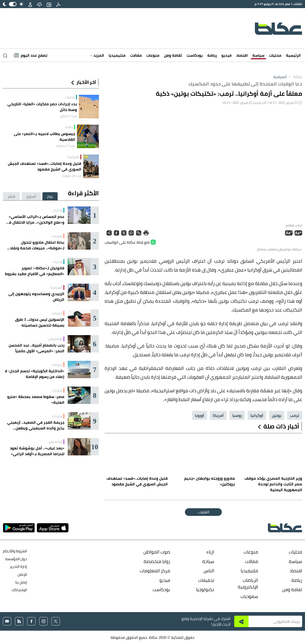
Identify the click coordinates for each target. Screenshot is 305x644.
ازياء (210, 552)
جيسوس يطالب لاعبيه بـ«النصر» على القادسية (44, 136)
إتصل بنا (21, 582)
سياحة (208, 561)
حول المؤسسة (16, 559)
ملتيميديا (117, 55)
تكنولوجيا (205, 589)
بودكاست (195, 55)
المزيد (97, 55)
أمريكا (218, 415)
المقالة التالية (203, 512)
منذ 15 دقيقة (66, 146)
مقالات (136, 55)
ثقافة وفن (173, 55)
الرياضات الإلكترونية (248, 584)
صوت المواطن (157, 552)
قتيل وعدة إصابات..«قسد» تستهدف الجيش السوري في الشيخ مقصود (45, 166)
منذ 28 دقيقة (72, 176)
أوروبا (200, 415)
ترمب (295, 415)
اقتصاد (242, 55)
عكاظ (294, 77)
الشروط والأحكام (15, 551)
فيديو (226, 55)
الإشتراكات (19, 590)
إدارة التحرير (18, 566)
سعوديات (249, 596)
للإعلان (22, 574)
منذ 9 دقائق (69, 116)
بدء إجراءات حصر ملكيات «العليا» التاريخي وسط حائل (42, 107)
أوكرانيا (257, 415)
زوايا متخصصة (157, 561)
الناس (209, 571)
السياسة (280, 77)
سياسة (258, 55)
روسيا (237, 415)
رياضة (212, 55)
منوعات (153, 55)
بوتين (277, 415)
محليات (275, 55)
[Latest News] (30, 55)
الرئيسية (293, 55)
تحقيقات (206, 580)
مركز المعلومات (155, 571)
